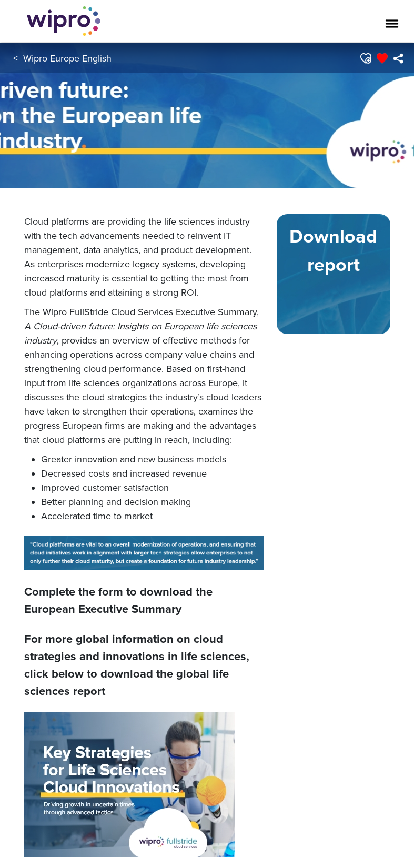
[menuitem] (398, 58)
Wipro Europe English (67, 58)
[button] (365, 58)
